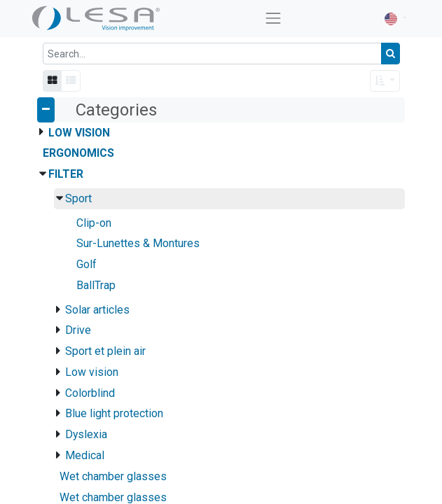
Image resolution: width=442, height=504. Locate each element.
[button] (385, 81)
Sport (78, 198)
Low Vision (79, 133)
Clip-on (94, 223)
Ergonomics (78, 153)
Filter (66, 174)
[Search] (391, 54)
